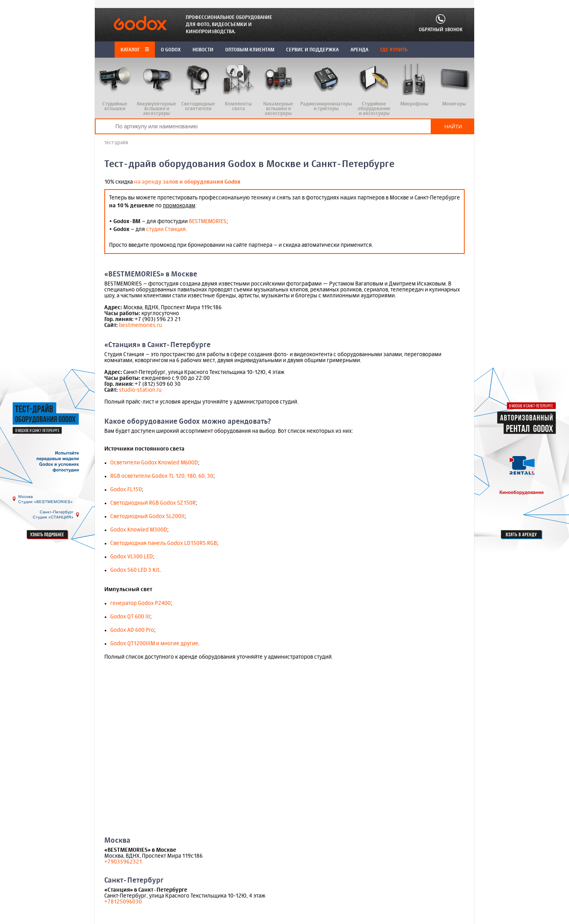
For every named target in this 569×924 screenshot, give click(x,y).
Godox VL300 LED (132, 557)
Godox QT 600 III (130, 617)
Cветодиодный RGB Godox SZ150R (153, 503)
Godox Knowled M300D (139, 530)
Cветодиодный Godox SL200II (147, 516)
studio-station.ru (140, 390)
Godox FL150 (126, 490)
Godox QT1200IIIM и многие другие (154, 644)
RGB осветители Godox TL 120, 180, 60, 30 (162, 476)
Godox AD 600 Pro (132, 630)
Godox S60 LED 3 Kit (135, 570)
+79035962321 (123, 862)
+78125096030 (123, 902)
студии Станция (166, 229)
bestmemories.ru (140, 325)
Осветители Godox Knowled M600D (154, 463)
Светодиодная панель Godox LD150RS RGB (164, 543)
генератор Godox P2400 (140, 603)
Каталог (135, 50)
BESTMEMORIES (208, 222)
